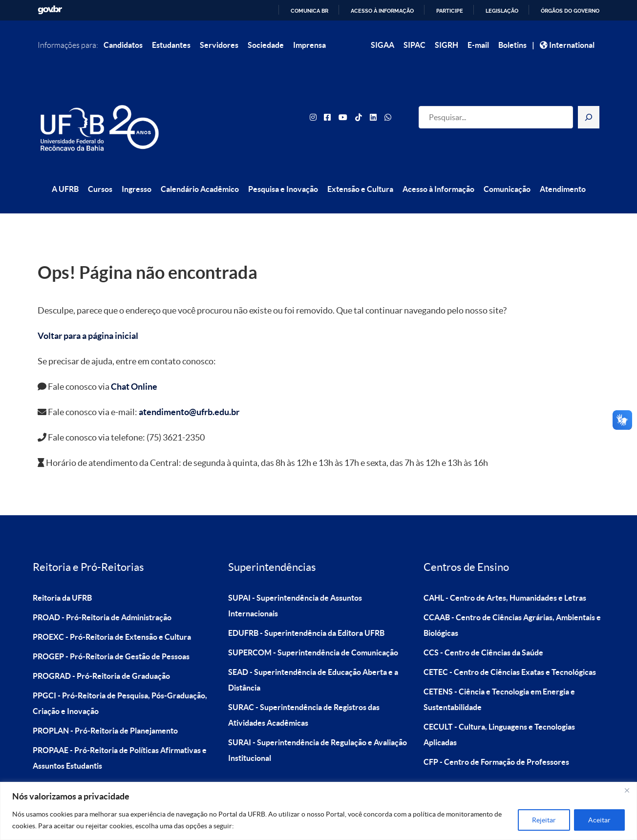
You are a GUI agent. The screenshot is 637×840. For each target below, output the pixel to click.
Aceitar (599, 820)
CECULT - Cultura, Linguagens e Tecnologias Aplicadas (499, 713)
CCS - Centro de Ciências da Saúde (483, 630)
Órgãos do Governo (570, 11)
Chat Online (134, 365)
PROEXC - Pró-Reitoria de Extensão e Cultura (112, 615)
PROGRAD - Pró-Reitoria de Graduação (101, 654)
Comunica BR (309, 11)
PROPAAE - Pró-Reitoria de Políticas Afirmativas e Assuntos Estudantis (120, 736)
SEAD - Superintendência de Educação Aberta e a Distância (313, 658)
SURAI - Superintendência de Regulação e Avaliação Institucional (318, 728)
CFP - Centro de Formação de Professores (496, 740)
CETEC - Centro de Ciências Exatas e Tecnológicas (510, 650)
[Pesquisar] (589, 106)
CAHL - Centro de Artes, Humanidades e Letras (505, 576)
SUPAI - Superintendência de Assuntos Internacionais (295, 584)
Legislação (502, 11)
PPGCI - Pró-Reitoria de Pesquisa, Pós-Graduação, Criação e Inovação (120, 681)
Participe (450, 11)
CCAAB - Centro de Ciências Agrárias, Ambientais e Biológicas (512, 603)
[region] (318, 811)
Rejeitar (544, 820)
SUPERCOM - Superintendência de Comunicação (313, 630)
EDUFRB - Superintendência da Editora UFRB (306, 611)
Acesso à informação (382, 11)
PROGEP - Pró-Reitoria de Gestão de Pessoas (111, 634)
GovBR (50, 10)
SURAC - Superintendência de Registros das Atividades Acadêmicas (304, 693)
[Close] (627, 790)
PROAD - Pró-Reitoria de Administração (102, 595)
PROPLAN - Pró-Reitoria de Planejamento (105, 709)
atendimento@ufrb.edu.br (189, 390)
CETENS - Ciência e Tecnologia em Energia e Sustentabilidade (499, 677)
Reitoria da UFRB (62, 576)
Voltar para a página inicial (88, 314)
